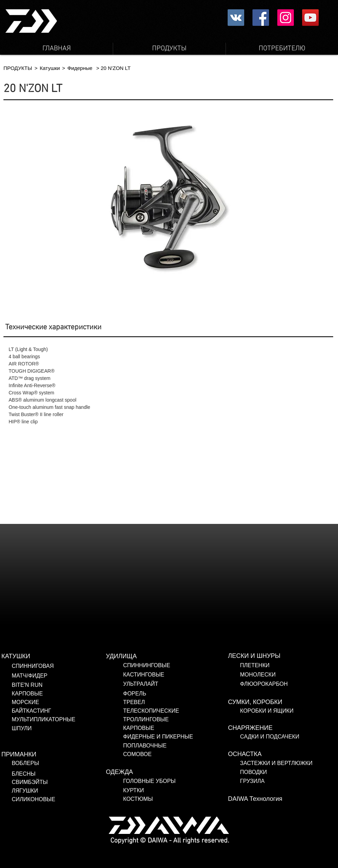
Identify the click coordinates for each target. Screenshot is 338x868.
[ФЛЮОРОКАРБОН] (289, 684)
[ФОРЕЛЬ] (176, 694)
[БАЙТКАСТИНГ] (64, 711)
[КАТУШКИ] (54, 657)
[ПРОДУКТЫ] (18, 68)
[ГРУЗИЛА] (286, 781)
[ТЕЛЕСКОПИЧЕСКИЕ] (167, 711)
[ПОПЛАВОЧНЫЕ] (166, 746)
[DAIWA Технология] (280, 799)
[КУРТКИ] (176, 790)
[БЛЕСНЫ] (47, 774)
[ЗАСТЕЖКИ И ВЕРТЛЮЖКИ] (286, 763)
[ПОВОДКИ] (286, 772)
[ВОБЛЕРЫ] (51, 763)
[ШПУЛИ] (64, 728)
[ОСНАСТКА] (280, 754)
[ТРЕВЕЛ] (167, 702)
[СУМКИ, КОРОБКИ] (280, 702)
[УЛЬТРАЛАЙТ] (176, 684)
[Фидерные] (80, 68)
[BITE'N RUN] (64, 685)
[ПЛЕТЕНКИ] (289, 665)
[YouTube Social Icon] (310, 18)
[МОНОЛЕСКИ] (289, 675)
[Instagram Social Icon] (286, 18)
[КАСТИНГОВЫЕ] (176, 675)
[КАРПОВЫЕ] (64, 694)
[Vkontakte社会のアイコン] (236, 18)
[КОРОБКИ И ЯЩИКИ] (289, 711)
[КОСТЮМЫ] (150, 799)
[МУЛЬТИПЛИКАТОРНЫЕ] (64, 720)
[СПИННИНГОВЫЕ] (176, 665)
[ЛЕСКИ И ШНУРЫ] (280, 656)
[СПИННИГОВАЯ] (64, 666)
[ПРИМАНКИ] (54, 755)
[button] (36, 68)
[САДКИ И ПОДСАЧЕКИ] (289, 737)
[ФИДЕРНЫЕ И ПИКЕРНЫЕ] (167, 737)
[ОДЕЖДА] (158, 772)
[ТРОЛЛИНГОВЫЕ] (162, 720)
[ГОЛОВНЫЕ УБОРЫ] (176, 781)
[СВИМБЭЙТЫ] (54, 782)
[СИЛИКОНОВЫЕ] (57, 799)
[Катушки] (50, 68)
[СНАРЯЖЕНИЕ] (280, 728)
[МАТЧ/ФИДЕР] (64, 676)
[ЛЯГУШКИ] (54, 791)
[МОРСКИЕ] (64, 702)
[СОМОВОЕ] (162, 754)
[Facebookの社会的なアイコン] (261, 18)
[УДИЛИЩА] (158, 657)
